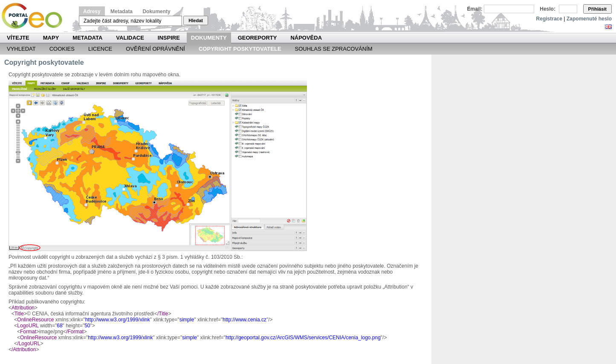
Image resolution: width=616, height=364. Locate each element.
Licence (100, 49)
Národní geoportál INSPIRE (35, 16)
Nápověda (306, 38)
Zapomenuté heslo (589, 19)
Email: (475, 9)
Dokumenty (156, 12)
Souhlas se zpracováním (334, 49)
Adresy (92, 12)
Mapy (51, 38)
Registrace (549, 19)
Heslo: (548, 9)
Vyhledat (21, 49)
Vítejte (18, 38)
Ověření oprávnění (155, 49)
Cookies (62, 49)
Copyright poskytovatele (240, 49)
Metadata (121, 12)
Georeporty (257, 38)
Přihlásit (597, 9)
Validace (130, 38)
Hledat (196, 20)
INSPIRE (169, 38)
